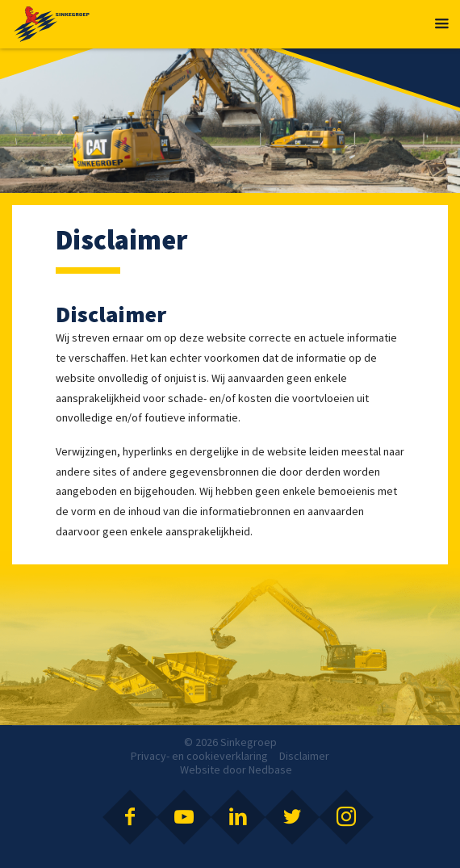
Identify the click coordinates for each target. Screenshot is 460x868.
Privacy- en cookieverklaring (199, 756)
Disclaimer (304, 756)
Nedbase (270, 769)
